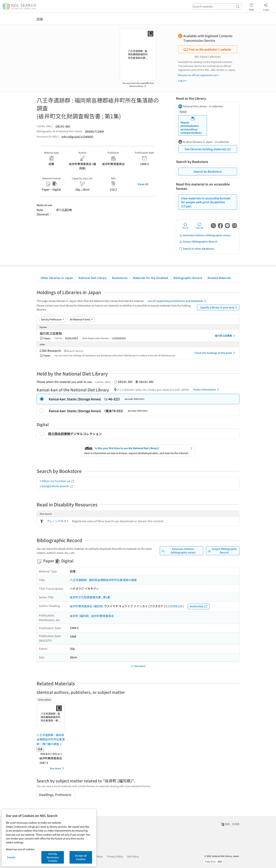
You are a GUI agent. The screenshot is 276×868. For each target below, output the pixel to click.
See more (57, 768)
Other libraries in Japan (57, 278)
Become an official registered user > (199, 75)
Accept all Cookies (81, 857)
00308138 (176, 606)
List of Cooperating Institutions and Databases (177, 301)
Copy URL (200, 226)
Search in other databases (197, 249)
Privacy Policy (115, 856)
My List (185, 226)
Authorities (199, 606)
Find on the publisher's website (207, 49)
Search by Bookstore (208, 171)
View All (143, 184)
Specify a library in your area (219, 308)
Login (266, 7)
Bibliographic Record (188, 278)
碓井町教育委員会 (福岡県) (87, 606)
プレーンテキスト (58, 521)
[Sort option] (53, 319)
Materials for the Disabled (150, 278)
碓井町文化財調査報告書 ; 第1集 (90, 597)
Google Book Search (57, 486)
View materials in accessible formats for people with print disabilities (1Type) (206, 202)
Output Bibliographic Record (198, 242)
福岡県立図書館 (225, 336)
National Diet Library (92, 278)
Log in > (183, 80)
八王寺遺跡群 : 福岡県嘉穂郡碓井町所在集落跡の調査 (103, 580)
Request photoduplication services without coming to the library (191, 125)
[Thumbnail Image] (51, 717)
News (100, 856)
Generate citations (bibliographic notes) (205, 235)
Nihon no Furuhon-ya (58, 481)
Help (251, 7)
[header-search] (217, 6)
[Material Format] (81, 319)
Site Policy (133, 856)
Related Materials (219, 278)
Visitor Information (207, 390)
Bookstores (120, 278)
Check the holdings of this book (215, 353)
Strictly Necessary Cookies (53, 857)
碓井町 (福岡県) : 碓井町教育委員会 (92, 616)
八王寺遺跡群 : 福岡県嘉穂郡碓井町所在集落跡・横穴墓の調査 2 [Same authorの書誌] (51, 739)
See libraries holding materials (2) (208, 149)
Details (11, 857)
